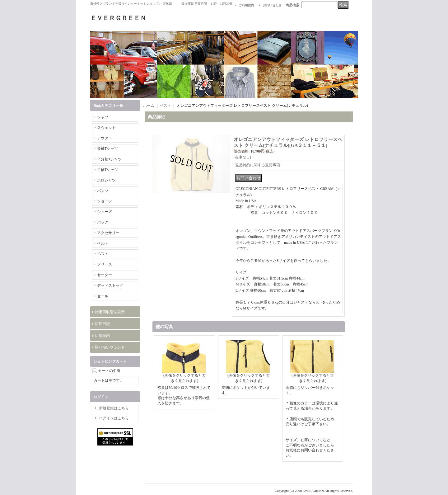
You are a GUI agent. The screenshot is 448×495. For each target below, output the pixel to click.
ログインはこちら (114, 418)
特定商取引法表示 (110, 312)
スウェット (106, 128)
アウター (105, 138)
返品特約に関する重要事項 (258, 165)
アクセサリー (108, 233)
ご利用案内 (246, 5)
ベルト (103, 243)
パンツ (103, 191)
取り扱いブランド (110, 347)
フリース (105, 264)
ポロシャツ (106, 180)
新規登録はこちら (114, 408)
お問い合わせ (272, 5)
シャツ (103, 117)
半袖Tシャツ (107, 170)
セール (103, 296)
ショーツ (105, 201)
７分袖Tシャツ (109, 159)
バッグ (103, 222)
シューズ (105, 212)
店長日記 (102, 324)
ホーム (149, 106)
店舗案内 (102, 336)
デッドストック (110, 285)
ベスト (103, 254)
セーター (105, 275)
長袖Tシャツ (107, 148)
